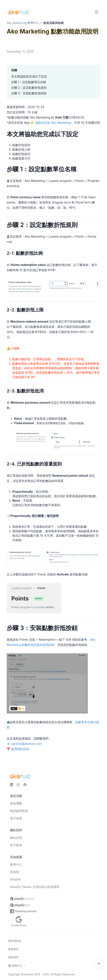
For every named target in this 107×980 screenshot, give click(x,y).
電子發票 (16, 818)
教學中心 (16, 864)
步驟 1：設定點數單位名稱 (29, 82)
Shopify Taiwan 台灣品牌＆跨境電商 (35, 887)
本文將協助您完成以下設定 (29, 76)
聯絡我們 (13, 957)
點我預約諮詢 (20, 749)
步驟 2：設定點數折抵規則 (29, 88)
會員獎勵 (16, 803)
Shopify (15, 879)
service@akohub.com (27, 744)
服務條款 (13, 949)
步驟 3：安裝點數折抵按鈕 (29, 93)
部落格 (15, 872)
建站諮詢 (16, 838)
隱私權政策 (15, 941)
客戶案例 (16, 845)
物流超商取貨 (19, 811)
